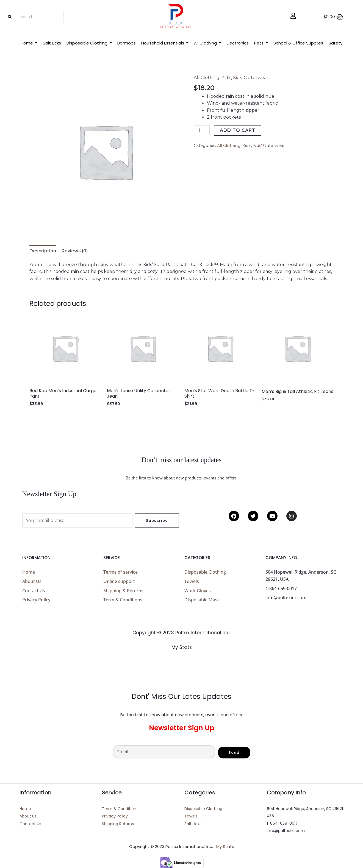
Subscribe (157, 520)
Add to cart (238, 130)
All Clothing (207, 78)
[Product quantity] (202, 130)
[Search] (40, 17)
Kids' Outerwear (251, 78)
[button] (89, 43)
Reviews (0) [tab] (75, 251)
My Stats (182, 647)
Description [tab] (43, 251)
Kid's (226, 78)
